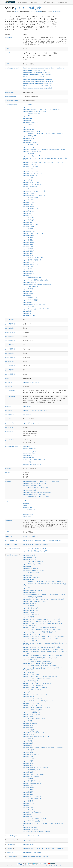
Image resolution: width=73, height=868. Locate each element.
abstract (9, 38)
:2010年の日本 (30, 555)
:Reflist (28, 455)
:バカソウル (29, 696)
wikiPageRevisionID (12, 101)
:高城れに (28, 271)
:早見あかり (29, 227)
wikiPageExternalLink (12, 68)
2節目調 (9, 328)
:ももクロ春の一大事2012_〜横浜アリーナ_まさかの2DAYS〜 (43, 656)
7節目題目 (10, 374)
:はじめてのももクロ (31, 608)
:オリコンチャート (31, 167)
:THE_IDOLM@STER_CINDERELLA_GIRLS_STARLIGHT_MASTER (45, 149)
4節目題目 (10, 349)
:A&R (27, 296)
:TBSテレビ (29, 147)
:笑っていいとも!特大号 (32, 796)
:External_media (30, 449)
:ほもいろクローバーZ (32, 615)
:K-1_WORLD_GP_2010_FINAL (34, 127)
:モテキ (28, 189)
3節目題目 (10, 341)
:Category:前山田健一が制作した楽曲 (36, 280)
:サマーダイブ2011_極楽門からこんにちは (37, 683)
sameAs (9, 536)
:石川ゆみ (28, 253)
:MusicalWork (28, 508)
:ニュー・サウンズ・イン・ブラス (35, 694)
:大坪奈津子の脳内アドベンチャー (35, 732)
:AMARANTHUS (30, 827)
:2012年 (28, 107)
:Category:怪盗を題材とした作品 (35, 111)
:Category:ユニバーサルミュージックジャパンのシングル (41, 109)
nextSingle (10, 423)
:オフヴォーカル (30, 164)
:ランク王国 (29, 193)
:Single (26, 503)
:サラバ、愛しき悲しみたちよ (34, 685)
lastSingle (10, 415)
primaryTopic (11, 857)
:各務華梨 (28, 728)
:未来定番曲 (29, 761)
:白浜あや (28, 785)
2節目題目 (10, 332)
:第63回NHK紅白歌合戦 (32, 260)
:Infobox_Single (30, 451)
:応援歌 (28, 745)
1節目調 (9, 320)
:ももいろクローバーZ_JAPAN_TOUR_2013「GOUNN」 (41, 639)
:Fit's (27, 116)
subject (8, 481)
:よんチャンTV (30, 672)
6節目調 (9, 362)
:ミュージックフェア (31, 182)
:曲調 (27, 462)
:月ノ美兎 (28, 756)
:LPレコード (29, 313)
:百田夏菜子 (29, 251)
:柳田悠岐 (28, 240)
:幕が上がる (29, 220)
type (7, 501)
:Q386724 (28, 516)
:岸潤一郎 (28, 739)
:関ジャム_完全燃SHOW (32, 812)
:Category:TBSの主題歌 (32, 278)
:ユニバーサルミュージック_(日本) (35, 191)
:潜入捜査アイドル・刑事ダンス (34, 774)
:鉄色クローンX (30, 810)
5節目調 (9, 353)
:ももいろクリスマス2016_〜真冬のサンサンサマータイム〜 (42, 630)
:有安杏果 (28, 229)
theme (10, 844)
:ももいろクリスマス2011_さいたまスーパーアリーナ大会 (42, 619)
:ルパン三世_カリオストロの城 (34, 195)
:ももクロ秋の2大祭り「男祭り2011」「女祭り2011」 (41, 666)
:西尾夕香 (28, 801)
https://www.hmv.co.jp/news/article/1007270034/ (36, 72)
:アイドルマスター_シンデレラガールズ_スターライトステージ (43, 162)
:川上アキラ (29, 218)
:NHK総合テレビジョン (32, 145)
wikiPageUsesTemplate (14, 446)
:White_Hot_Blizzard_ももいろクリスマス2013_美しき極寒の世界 (44, 599)
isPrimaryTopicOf (11, 544)
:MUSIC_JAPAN (30, 136)
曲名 (9, 468)
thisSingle (10, 440)
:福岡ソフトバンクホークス (33, 258)
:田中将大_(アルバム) (31, 781)
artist (9, 382)
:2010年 (28, 105)
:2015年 (28, 302)
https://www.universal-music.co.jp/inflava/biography (37, 75)
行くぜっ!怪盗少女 (28, 8)
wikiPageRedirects (13, 549)
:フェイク (28, 178)
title (7, 64)
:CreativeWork (29, 510)
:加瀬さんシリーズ (31, 209)
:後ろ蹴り (28, 222)
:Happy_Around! (30, 316)
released (10, 431)
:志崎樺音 (28, 743)
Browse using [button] (23, 2)
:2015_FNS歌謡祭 (31, 300)
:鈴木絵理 (28, 267)
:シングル (28, 169)
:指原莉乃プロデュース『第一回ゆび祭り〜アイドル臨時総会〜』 (44, 748)
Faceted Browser (50, 2)
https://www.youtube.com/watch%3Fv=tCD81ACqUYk (38, 81)
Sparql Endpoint (63, 2)
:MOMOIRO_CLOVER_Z (32, 131)
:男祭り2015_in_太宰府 (32, 783)
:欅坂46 (28, 311)
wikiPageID (10, 92)
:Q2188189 (28, 514)
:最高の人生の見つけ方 (32, 754)
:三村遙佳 (28, 721)
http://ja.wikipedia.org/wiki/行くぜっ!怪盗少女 (36, 544)
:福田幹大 (28, 794)
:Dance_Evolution (30, 568)
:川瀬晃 (28, 741)
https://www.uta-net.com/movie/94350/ (34, 77)
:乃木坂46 (28, 200)
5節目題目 (10, 357)
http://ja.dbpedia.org (36, 12)
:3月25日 (28, 289)
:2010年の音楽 (30, 557)
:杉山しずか (29, 763)
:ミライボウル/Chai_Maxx (33, 184)
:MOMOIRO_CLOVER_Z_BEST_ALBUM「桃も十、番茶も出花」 (44, 134)
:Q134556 (28, 512)
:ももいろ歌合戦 (30, 641)
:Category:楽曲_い (31, 282)
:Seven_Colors (30, 592)
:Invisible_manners (31, 123)
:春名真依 (28, 752)
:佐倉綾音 (28, 204)
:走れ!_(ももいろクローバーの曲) (35, 549)
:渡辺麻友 (28, 244)
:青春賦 (28, 269)
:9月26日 (28, 293)
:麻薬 (27, 276)
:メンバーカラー (30, 187)
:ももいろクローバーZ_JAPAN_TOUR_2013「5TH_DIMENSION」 (44, 636)
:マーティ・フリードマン (33, 705)
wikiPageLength (11, 96)
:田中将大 (28, 249)
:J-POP (28, 125)
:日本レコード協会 (31, 224)
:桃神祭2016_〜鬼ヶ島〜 (32, 770)
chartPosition (11, 397)
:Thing (26, 501)
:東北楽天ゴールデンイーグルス (34, 233)
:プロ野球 (28, 180)
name (9, 419)
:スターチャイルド (31, 171)
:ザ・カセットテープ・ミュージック (36, 688)
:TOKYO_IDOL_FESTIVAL (33, 151)
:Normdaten (29, 453)
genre (9, 406)
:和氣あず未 (29, 211)
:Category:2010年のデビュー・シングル (37, 304)
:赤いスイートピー (31, 264)
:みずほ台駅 (29, 617)
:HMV (27, 120)
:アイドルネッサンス (31, 674)
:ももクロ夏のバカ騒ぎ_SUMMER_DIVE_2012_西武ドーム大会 (43, 649)
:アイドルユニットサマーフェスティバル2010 (38, 679)
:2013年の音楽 (30, 559)
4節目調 (9, 345)
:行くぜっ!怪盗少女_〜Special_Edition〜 (37, 551)
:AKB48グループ (30, 298)
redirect (9, 427)
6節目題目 (10, 366)
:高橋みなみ (29, 273)
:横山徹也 (28, 772)
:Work (26, 505)
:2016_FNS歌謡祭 (31, 287)
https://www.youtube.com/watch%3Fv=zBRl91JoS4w (38, 86)
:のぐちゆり (29, 154)
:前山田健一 (29, 207)
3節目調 (9, 336)
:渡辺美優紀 (29, 242)
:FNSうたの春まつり (31, 573)
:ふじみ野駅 (29, 612)
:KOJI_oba (29, 129)
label (9, 410)
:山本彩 (28, 215)
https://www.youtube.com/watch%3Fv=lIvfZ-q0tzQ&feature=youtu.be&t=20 (44, 68)
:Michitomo (29, 138)
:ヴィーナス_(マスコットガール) (35, 719)
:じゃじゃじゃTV (30, 604)
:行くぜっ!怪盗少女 (30, 536)
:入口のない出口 (30, 723)
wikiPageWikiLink (11, 105)
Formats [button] (34, 2)
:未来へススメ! (30, 231)
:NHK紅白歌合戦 (30, 143)
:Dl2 (27, 446)
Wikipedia (24, 866)
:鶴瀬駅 (28, 817)
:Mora (27, 140)
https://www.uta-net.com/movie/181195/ (34, 70)
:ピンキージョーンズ (31, 175)
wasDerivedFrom (11, 540)
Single (17, 12)
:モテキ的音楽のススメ (32, 712)
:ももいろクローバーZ (32, 156)
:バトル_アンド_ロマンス (33, 173)
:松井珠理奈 (29, 235)
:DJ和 (27, 566)
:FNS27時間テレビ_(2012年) (34, 571)
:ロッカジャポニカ (31, 198)
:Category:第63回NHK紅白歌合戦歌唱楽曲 (37, 284)
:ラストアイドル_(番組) (32, 714)
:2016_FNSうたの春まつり (33, 821)
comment (9, 521)
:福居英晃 (28, 256)
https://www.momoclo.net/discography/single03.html (37, 88)
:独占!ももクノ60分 (31, 776)
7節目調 (9, 370)
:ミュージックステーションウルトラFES (37, 708)
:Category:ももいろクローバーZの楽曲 (36, 309)
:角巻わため (29, 262)
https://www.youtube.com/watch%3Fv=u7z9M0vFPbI (38, 84)
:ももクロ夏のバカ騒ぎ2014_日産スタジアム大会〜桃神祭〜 (42, 647)
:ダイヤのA (29, 692)
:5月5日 (28, 291)
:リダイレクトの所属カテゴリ (34, 460)
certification (10, 53)
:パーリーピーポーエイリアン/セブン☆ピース (38, 701)
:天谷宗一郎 (29, 734)
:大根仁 (28, 213)
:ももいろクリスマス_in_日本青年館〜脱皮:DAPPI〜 (40, 632)
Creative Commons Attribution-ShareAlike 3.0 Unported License (52, 866)
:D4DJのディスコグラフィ (33, 114)
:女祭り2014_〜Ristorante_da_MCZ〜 (36, 736)
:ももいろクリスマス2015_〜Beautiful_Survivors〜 (40, 628)
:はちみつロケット (31, 610)
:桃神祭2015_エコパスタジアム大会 (36, 768)
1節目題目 (10, 324)
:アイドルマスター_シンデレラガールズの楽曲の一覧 (40, 676)
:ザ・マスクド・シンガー (33, 690)
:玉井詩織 (28, 247)
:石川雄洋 (28, 790)
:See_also (29, 457)
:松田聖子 (28, 238)
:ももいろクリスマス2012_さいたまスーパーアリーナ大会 (42, 621)
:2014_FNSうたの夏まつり (33, 562)
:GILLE (28, 118)
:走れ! (27, 805)
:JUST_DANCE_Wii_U (32, 577)
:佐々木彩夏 (29, 202)
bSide (8, 49)
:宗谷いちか (29, 307)
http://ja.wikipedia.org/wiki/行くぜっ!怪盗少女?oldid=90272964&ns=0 (42, 540)
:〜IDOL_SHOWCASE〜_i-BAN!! (35, 601)
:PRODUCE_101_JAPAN (33, 590)
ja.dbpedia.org (57, 12)
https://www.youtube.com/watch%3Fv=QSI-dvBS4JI (37, 79)
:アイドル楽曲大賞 (31, 681)
